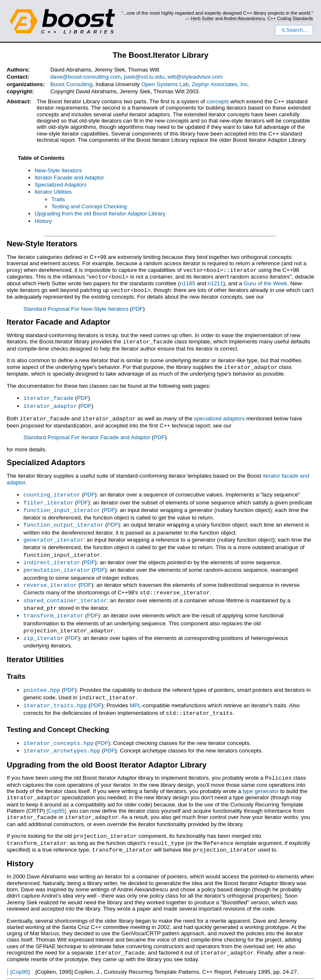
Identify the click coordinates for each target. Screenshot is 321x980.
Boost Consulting (71, 84)
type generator (260, 779)
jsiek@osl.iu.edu (144, 77)
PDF (137, 308)
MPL (135, 695)
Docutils (111, 970)
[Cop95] (56, 798)
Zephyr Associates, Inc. (221, 84)
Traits (58, 199)
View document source (35, 970)
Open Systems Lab (165, 84)
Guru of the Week (265, 283)
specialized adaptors (219, 416)
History (43, 221)
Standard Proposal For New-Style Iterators (76, 308)
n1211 (215, 283)
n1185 (187, 283)
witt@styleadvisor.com (195, 77)
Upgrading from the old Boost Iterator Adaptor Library (100, 214)
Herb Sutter (203, 18)
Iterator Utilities (53, 192)
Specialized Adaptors (61, 185)
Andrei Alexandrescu (244, 18)
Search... (294, 30)
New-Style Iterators (58, 170)
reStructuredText (156, 970)
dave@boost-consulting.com (85, 77)
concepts (218, 101)
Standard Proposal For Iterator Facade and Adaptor (87, 434)
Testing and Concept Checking (89, 206)
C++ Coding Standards (290, 18)
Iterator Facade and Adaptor (69, 178)
